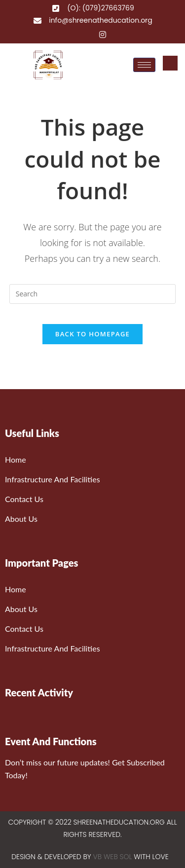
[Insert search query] (93, 294)
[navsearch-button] (170, 63)
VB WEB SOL (113, 857)
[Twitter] (88, 34)
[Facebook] (73, 34)
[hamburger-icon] (144, 65)
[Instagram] (103, 34)
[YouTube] (117, 34)
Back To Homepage (92, 334)
